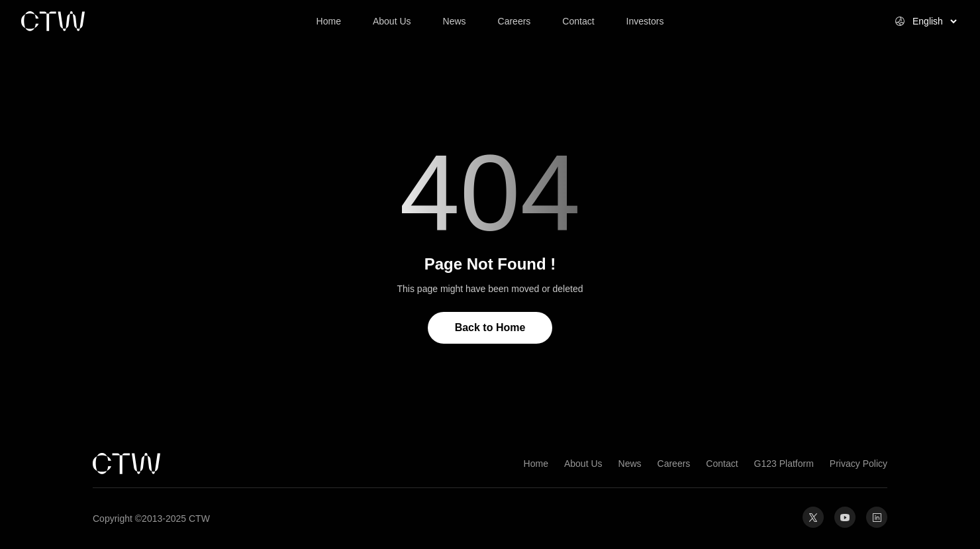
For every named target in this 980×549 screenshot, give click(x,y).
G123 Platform (784, 464)
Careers (674, 464)
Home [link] (329, 21)
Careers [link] (514, 21)
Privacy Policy (858, 464)
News (630, 464)
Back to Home (490, 327)
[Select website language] (918, 21)
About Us (583, 464)
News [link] (455, 21)
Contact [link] (578, 21)
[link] (101, 21)
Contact (722, 464)
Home (536, 464)
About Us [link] (392, 21)
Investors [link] (645, 21)
